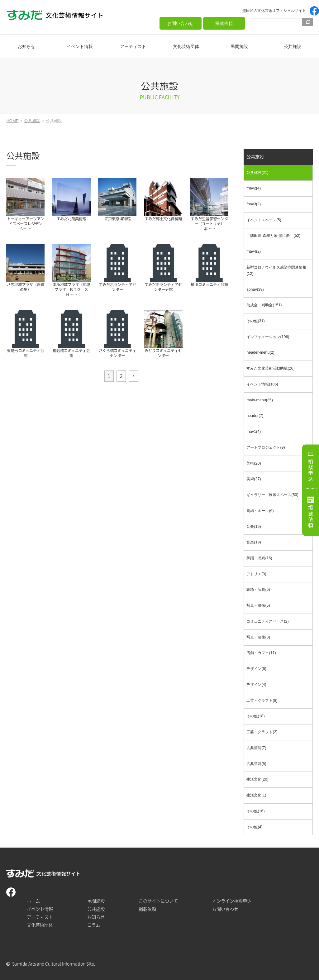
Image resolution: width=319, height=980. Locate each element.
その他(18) (255, 716)
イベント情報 (80, 46)
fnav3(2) (254, 204)
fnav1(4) (254, 432)
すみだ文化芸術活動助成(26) (270, 368)
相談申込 (311, 470)
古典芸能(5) (256, 764)
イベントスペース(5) (264, 220)
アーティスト (133, 46)
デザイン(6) (256, 669)
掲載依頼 (224, 23)
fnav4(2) (254, 251)
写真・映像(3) (258, 637)
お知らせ (26, 46)
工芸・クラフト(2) (262, 732)
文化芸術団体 (186, 46)
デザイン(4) (256, 685)
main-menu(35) (259, 400)
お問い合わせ (180, 23)
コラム (94, 925)
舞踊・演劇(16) (259, 558)
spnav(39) (255, 289)
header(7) (255, 416)
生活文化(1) (256, 795)
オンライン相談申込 (232, 901)
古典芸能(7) (256, 748)
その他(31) (255, 321)
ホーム (33, 901)
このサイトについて (158, 901)
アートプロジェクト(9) (266, 447)
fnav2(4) (254, 188)
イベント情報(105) (262, 384)
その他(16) (255, 811)
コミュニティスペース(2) (267, 621)
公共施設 (293, 46)
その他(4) (254, 827)
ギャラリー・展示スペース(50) (272, 495)
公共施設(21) (257, 173)
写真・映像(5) (258, 605)
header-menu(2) (260, 352)
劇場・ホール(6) (260, 511)
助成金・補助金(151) (264, 305)
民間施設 (239, 46)
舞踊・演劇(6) (258, 590)
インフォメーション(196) (268, 337)
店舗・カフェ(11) (261, 653)
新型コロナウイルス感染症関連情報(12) (276, 270)
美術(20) (254, 463)
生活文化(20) (257, 779)
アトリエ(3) (256, 574)
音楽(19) (254, 527)
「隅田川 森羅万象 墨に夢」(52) (273, 236)
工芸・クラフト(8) (262, 700)
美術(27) (254, 479)
